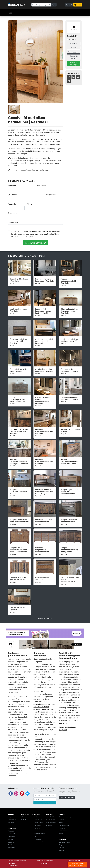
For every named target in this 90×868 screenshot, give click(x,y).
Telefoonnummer (15, 213)
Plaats (30, 204)
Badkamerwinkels (65, 842)
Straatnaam (13, 195)
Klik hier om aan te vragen (77, 865)
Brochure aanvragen (67, 797)
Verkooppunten (74, 52)
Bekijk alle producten (45, 618)
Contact (23, 820)
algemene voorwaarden (41, 231)
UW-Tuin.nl (37, 825)
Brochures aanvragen (74, 64)
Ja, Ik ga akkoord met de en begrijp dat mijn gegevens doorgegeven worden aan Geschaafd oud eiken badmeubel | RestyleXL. (35, 234)
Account (69, 5)
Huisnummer (51, 195)
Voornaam (12, 186)
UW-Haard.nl (38, 820)
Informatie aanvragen (35, 243)
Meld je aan (45, 803)
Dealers (61, 848)
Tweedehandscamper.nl (67, 817)
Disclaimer (11, 837)
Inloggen (11, 817)
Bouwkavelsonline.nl (40, 842)
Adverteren (24, 817)
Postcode (12, 204)
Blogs (61, 845)
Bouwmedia (12, 863)
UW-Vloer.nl (37, 828)
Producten (74, 48)
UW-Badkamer (38, 817)
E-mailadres (13, 222)
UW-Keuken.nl (38, 822)
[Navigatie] (11, 13)
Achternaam (42, 186)
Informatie (74, 44)
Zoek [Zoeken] (54, 5)
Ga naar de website (74, 57)
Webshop (62, 850)
